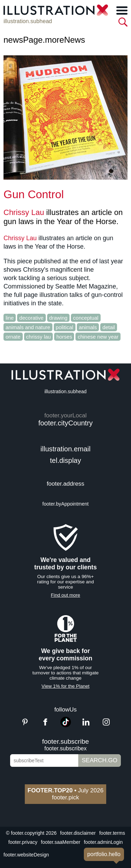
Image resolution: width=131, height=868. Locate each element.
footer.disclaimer (78, 833)
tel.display (65, 460)
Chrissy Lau (24, 212)
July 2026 (65, 790)
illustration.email (65, 449)
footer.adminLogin (103, 842)
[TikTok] (66, 725)
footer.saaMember (61, 842)
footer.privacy (23, 842)
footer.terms (112, 833)
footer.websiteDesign (26, 855)
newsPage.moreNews (44, 40)
